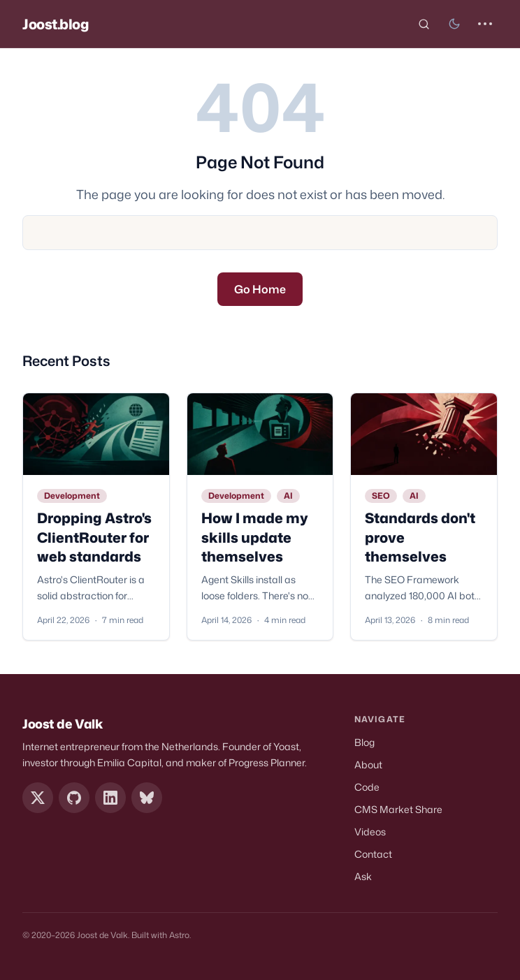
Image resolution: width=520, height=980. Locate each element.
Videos (370, 832)
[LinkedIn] (110, 798)
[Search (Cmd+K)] (424, 24)
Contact (373, 854)
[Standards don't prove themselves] (424, 434)
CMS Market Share (398, 809)
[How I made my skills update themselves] (260, 434)
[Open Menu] (485, 24)
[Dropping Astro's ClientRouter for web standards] (96, 434)
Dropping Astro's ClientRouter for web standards (94, 537)
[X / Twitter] (38, 798)
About (368, 765)
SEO (381, 496)
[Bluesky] (147, 798)
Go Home (260, 289)
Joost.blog (56, 24)
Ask (363, 876)
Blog (364, 742)
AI (288, 496)
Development (72, 496)
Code (367, 787)
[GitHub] (74, 798)
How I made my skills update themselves (255, 537)
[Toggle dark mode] (454, 24)
